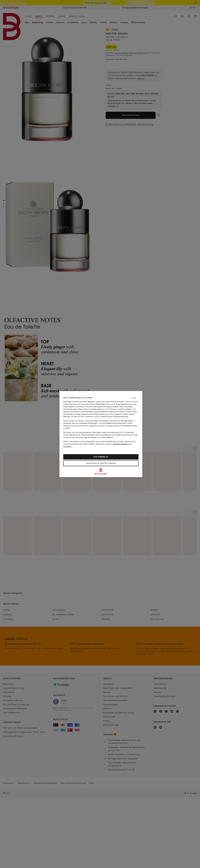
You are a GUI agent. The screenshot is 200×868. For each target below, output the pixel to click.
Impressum (67, 446)
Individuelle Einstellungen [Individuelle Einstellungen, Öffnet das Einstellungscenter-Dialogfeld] (101, 463)
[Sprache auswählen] (134, 398)
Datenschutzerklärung (121, 444)
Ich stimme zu (101, 457)
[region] (101, 434)
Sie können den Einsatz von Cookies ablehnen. (95, 437)
